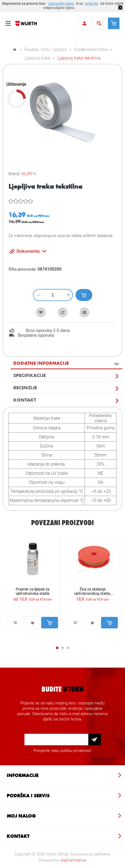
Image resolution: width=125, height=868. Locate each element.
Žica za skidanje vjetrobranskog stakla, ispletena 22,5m (93, 591)
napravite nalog (61, 3)
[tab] (66, 363)
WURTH (29, 174)
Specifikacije (30, 375)
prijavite (92, 3)
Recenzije (25, 387)
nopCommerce (73, 860)
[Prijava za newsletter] (56, 740)
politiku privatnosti (76, 751)
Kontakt (25, 400)
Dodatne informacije (41, 363)
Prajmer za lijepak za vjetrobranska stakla (33, 591)
